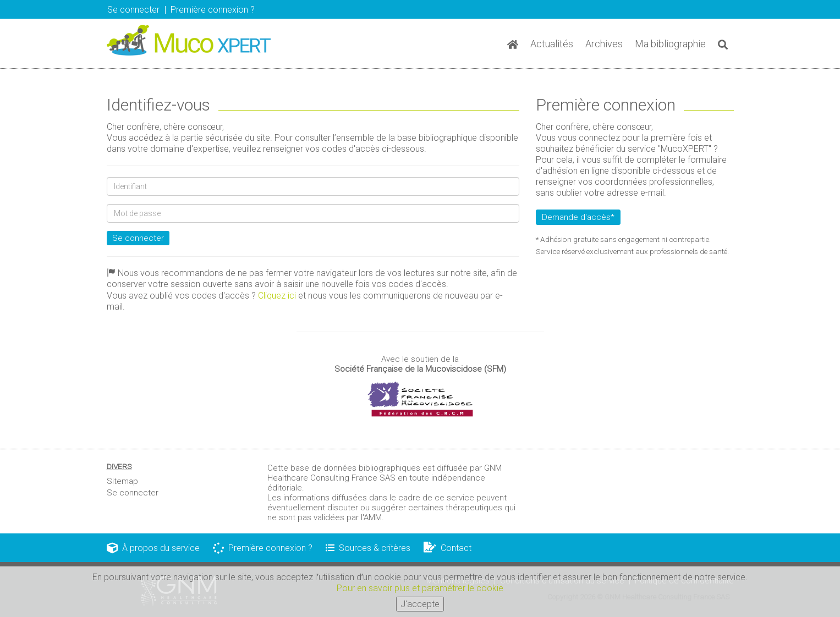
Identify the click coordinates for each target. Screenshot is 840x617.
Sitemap (122, 481)
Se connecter (133, 10)
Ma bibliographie (670, 44)
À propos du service (153, 548)
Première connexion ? (263, 548)
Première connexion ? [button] (213, 10)
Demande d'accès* (578, 217)
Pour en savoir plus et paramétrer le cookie (420, 588)
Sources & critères (368, 548)
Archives (604, 44)
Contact (448, 548)
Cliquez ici (277, 296)
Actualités (552, 44)
